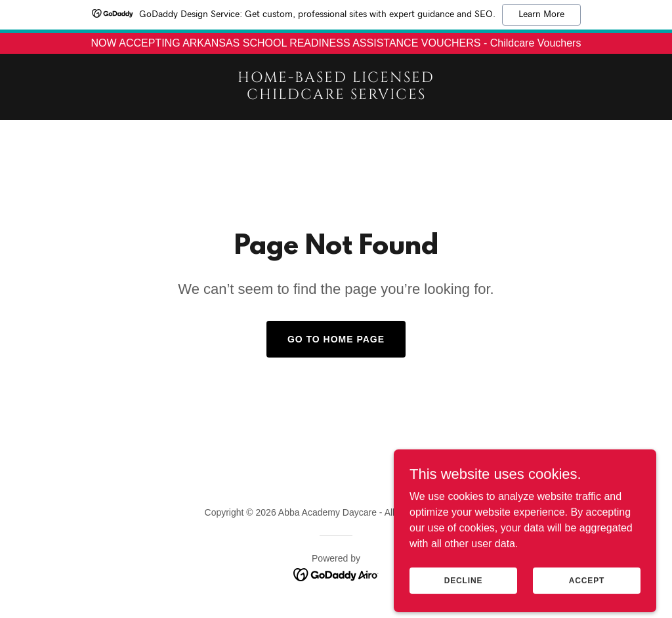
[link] (336, 95)
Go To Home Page (336, 339)
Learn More (541, 14)
